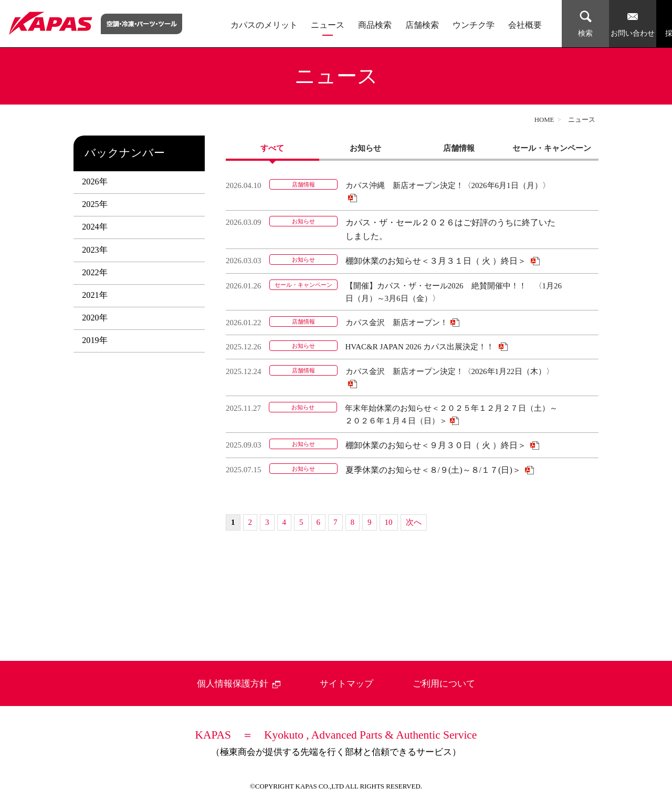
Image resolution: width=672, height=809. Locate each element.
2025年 (94, 204)
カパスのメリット (264, 25)
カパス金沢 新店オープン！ (397, 323)
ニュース (328, 25)
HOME (544, 120)
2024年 (94, 227)
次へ (414, 522)
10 (389, 522)
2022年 (94, 273)
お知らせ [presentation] (365, 148)
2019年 (94, 340)
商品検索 (375, 25)
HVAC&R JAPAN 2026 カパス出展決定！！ (421, 347)
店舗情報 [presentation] (459, 148)
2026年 (94, 182)
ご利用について (444, 684)
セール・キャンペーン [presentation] (552, 148)
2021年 (94, 295)
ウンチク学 (474, 25)
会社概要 (525, 25)
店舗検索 (422, 25)
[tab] (272, 148)
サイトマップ (346, 684)
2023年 (94, 250)
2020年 (94, 318)
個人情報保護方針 (239, 684)
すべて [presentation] (272, 148)
